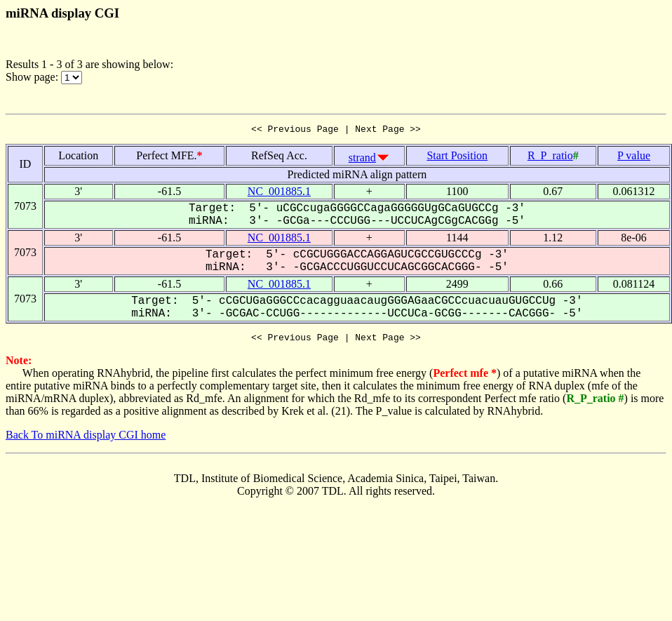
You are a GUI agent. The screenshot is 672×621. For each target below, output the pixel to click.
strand (362, 160)
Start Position (457, 158)
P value (634, 158)
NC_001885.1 (279, 193)
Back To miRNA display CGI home (86, 439)
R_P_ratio (550, 158)
